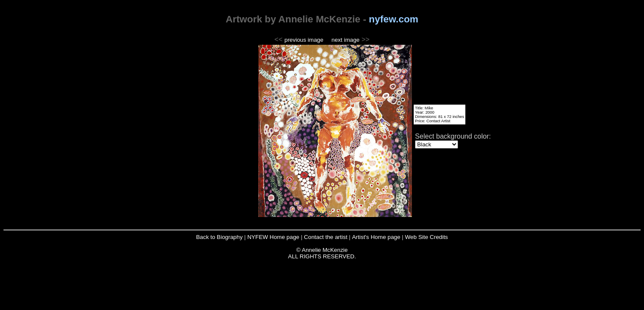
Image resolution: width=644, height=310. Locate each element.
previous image (304, 40)
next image (345, 40)
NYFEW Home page (274, 237)
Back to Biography (220, 237)
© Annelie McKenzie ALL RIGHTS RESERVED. (322, 253)
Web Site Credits (427, 237)
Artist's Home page (377, 237)
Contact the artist (326, 237)
